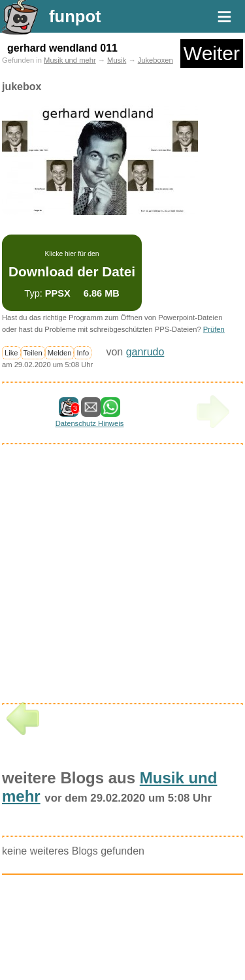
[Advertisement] (100, 578)
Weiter (212, 53)
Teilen (33, 353)
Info (83, 353)
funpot (75, 16)
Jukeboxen (155, 60)
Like (11, 353)
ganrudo (145, 352)
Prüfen (214, 329)
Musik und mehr (70, 60)
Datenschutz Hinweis (90, 423)
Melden (60, 353)
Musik (117, 60)
